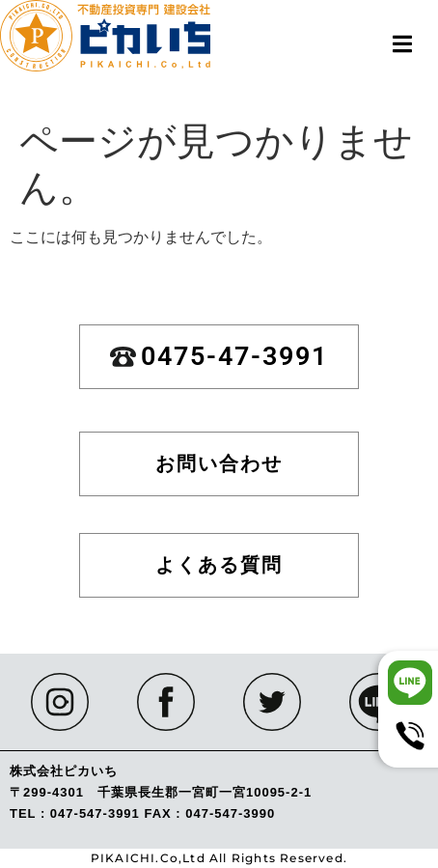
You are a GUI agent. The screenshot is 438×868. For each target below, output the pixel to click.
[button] (402, 44)
